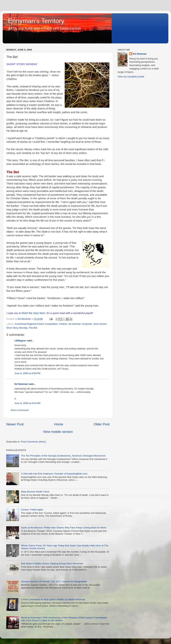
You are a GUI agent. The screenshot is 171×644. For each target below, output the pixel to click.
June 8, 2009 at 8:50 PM (27, 373)
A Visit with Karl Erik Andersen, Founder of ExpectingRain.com (54, 474)
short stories (100, 324)
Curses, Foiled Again (32, 510)
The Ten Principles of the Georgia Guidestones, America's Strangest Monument (63, 456)
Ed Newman (21, 384)
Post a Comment (20, 410)
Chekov (63, 324)
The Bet (33, 328)
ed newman (75, 324)
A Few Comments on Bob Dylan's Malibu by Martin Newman (53, 599)
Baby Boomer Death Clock (35, 492)
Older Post (102, 424)
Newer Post (15, 424)
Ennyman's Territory (36, 21)
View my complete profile (131, 77)
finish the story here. (34, 313)
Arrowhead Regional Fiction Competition (36, 324)
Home (59, 424)
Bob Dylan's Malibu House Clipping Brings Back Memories (52, 563)
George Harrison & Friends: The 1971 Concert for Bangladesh (54, 581)
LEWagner (20, 341)
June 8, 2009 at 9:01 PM (27, 403)
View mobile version (58, 432)
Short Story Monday (17, 328)
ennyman (87, 324)
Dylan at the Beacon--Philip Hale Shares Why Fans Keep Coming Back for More (64, 528)
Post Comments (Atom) (33, 442)
